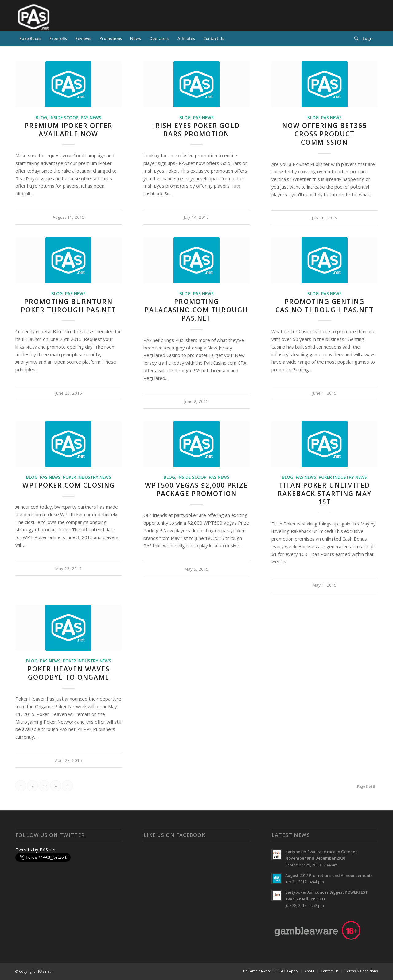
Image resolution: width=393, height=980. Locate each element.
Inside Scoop (64, 118)
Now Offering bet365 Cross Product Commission (325, 134)
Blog (41, 118)
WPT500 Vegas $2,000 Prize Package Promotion (196, 489)
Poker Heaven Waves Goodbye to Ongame (69, 673)
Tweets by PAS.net (36, 849)
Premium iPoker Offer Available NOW (69, 130)
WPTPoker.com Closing (69, 485)
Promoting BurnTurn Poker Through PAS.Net (68, 306)
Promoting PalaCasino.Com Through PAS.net (196, 310)
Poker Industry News (87, 477)
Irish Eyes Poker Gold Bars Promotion (196, 130)
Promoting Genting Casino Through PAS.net (325, 306)
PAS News (91, 118)
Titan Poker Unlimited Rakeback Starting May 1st (325, 494)
